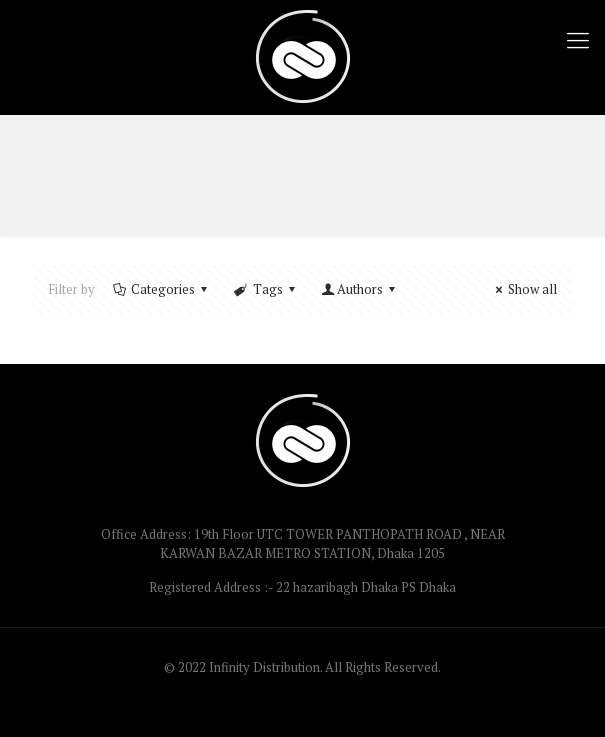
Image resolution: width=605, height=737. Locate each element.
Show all (523, 289)
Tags (265, 289)
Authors (360, 289)
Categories (161, 289)
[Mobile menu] (578, 40)
